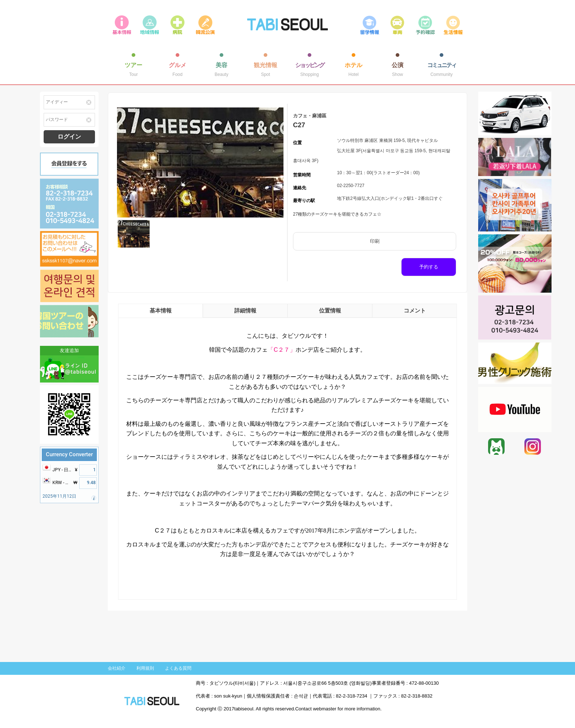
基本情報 (161, 310)
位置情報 (330, 310)
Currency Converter (69, 454)
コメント (415, 310)
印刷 (375, 241)
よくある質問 (178, 668)
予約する (429, 267)
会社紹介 (117, 668)
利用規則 (145, 668)
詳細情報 (245, 310)
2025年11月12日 (59, 496)
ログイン (69, 137)
